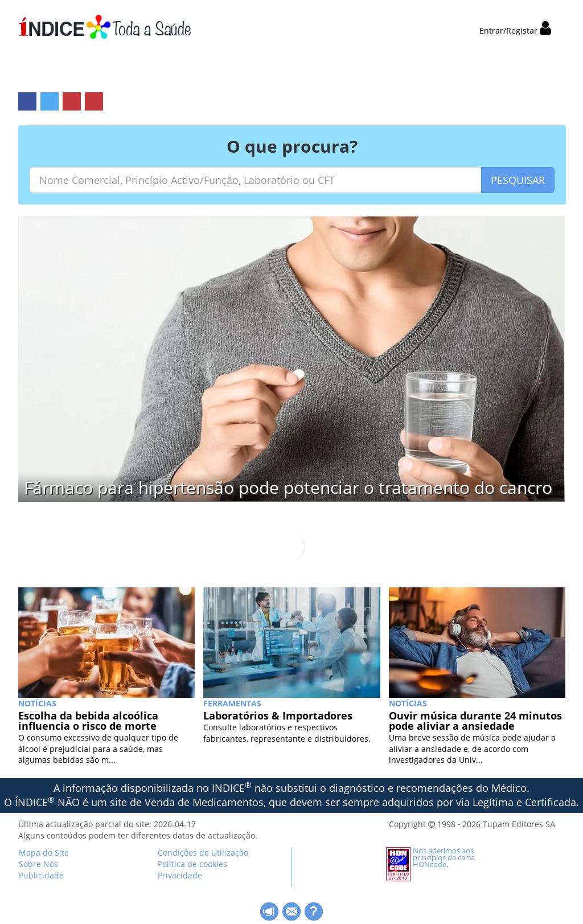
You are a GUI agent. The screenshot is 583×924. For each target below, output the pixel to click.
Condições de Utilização (203, 853)
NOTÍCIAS (37, 703)
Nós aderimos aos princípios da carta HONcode (444, 857)
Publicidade (41, 875)
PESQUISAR (518, 180)
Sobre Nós (38, 864)
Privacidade (180, 875)
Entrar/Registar (515, 30)
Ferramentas (232, 703)
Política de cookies (192, 864)
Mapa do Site (44, 853)
